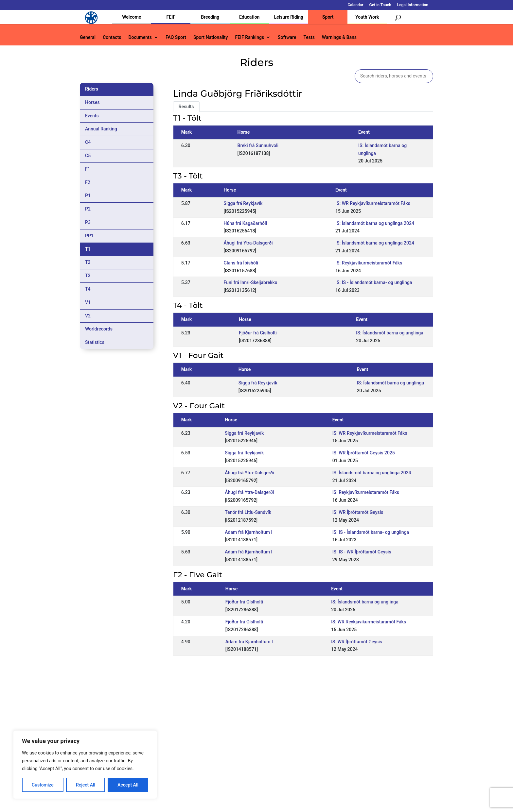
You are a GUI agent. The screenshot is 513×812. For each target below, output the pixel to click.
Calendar (356, 5)
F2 (88, 182)
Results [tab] (186, 107)
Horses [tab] (92, 102)
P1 (88, 195)
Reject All (86, 785)
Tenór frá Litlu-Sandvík (248, 512)
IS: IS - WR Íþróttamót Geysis (362, 552)
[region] (85, 765)
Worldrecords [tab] (99, 329)
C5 (88, 156)
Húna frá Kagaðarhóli (246, 223)
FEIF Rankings (249, 37)
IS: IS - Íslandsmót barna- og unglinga (374, 282)
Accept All (128, 785)
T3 (88, 276)
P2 (88, 209)
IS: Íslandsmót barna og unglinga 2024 (375, 223)
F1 (88, 169)
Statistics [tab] (95, 342)
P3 (88, 222)
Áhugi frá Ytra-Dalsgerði (248, 243)
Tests (309, 37)
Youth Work (367, 17)
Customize (43, 785)
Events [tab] (92, 116)
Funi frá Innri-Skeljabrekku (251, 282)
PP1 (89, 236)
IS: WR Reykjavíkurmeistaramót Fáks (373, 203)
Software (287, 37)
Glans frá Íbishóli (241, 263)
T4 (88, 289)
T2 (88, 262)
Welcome (132, 17)
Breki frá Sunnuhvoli (258, 145)
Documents (140, 37)
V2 (88, 316)
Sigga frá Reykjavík (243, 203)
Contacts (112, 37)
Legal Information (413, 5)
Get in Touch (380, 5)
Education (249, 17)
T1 (88, 249)
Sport (328, 17)
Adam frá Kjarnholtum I (248, 532)
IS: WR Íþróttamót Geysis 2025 (364, 453)
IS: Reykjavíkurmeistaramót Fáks (369, 263)
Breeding (210, 17)
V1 (88, 302)
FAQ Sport (176, 37)
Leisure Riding (289, 17)
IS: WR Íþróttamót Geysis (358, 512)
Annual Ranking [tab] (101, 129)
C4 (88, 142)
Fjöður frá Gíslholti (258, 333)
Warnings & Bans (339, 37)
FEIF (171, 17)
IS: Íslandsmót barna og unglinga (390, 333)
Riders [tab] (92, 89)
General (88, 37)
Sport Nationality (211, 37)
